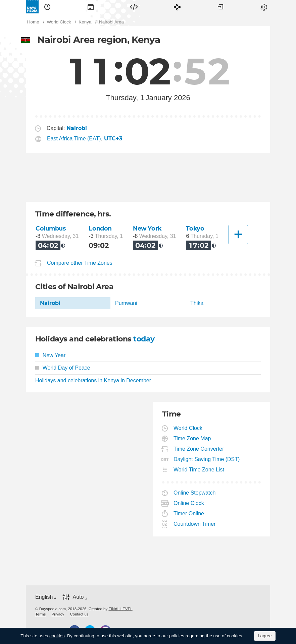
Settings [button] (264, 7)
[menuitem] (47, 7)
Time (47, 7)
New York (147, 228)
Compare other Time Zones (80, 263)
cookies (57, 636)
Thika (197, 303)
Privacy (58, 614)
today (144, 339)
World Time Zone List (199, 470)
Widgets (134, 7)
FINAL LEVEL (120, 609)
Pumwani (126, 303)
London (100, 228)
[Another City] (238, 235)
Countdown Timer (195, 524)
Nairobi (50, 303)
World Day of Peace (63, 368)
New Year (50, 355)
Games (177, 7)
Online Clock (189, 503)
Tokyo (195, 228)
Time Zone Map (192, 438)
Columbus (51, 228)
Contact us (79, 614)
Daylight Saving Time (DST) (207, 459)
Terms (40, 614)
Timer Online (189, 513)
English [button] (44, 597)
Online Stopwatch (195, 493)
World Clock (188, 428)
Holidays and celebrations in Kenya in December (93, 380)
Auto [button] (78, 597)
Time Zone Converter (199, 449)
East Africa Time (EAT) (74, 139)
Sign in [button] (220, 7)
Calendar (91, 7)
